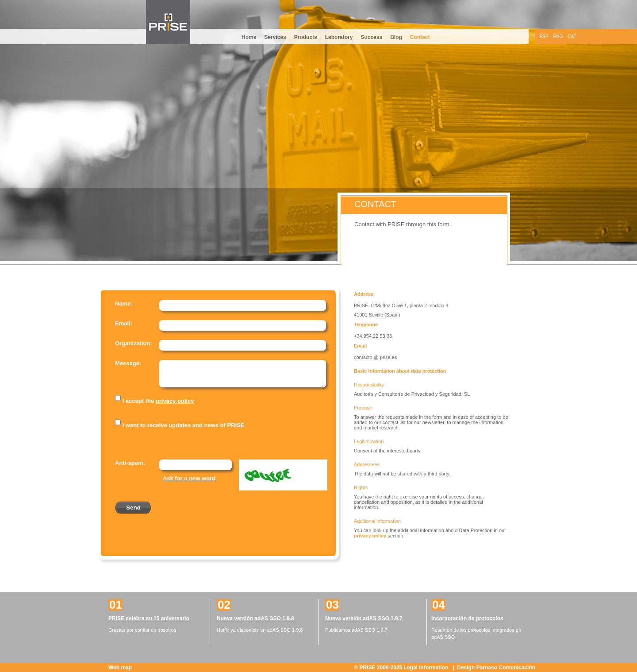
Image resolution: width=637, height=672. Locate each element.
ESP (544, 37)
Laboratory (339, 37)
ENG (558, 37)
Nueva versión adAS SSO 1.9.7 (364, 618)
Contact (420, 37)
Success (371, 37)
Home (249, 37)
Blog (396, 37)
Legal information (427, 668)
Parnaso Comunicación (506, 668)
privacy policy (175, 401)
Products (306, 37)
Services (275, 37)
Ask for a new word (189, 478)
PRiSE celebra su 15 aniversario (149, 618)
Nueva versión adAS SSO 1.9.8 (255, 618)
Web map (120, 668)
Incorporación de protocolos (467, 618)
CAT (572, 37)
